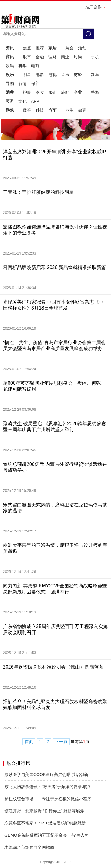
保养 (35, 83)
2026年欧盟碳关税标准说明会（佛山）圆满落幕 (53, 667)
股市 (27, 57)
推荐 (40, 48)
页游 (10, 101)
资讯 (10, 48)
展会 (70, 48)
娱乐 (10, 75)
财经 (78, 75)
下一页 (61, 742)
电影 (40, 75)
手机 (95, 57)
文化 (22, 101)
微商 (82, 110)
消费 (10, 92)
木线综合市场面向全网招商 (29, 847)
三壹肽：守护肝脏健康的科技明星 (38, 192)
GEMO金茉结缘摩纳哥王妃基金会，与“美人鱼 (47, 835)
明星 (27, 75)
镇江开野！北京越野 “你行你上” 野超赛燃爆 (44, 811)
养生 (70, 110)
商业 (65, 57)
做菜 (27, 110)
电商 (35, 66)
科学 (22, 66)
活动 (82, 48)
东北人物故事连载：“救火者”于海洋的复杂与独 (47, 787)
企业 (78, 92)
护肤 (27, 92)
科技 (40, 110)
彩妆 (40, 92)
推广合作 (95, 9)
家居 (52, 48)
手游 (95, 92)
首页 (29, 742)
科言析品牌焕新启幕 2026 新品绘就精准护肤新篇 (54, 267)
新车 (95, 75)
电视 (52, 75)
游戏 (10, 110)
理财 (52, 57)
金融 (40, 57)
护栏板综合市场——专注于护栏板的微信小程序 (48, 799)
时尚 (78, 57)
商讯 (10, 57)
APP (35, 101)
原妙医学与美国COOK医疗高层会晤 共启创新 (46, 774)
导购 (10, 83)
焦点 (27, 48)
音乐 (65, 75)
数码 (10, 66)
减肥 (65, 92)
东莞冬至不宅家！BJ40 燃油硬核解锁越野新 (45, 823)
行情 (22, 83)
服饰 (52, 92)
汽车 (52, 110)
